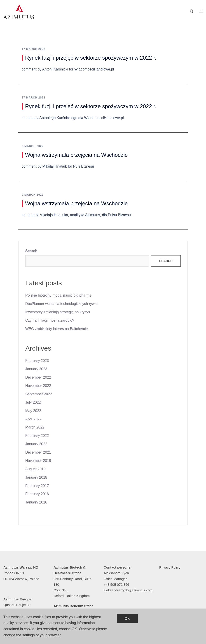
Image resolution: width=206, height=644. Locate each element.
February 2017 (37, 486)
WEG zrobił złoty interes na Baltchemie (57, 329)
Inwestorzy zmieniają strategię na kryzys (58, 312)
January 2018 (36, 477)
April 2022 (33, 419)
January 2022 (36, 444)
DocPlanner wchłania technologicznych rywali (62, 304)
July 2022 (33, 402)
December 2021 (38, 452)
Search (31, 251)
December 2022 (38, 377)
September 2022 (39, 394)
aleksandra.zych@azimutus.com (128, 590)
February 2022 (37, 436)
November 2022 (38, 386)
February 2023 (37, 361)
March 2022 (35, 427)
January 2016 (36, 502)
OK (127, 619)
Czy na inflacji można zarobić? (50, 320)
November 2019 (38, 461)
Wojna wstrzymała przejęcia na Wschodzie (76, 155)
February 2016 (37, 494)
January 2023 (36, 369)
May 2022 (33, 411)
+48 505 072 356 (116, 584)
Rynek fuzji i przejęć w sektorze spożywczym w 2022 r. (91, 58)
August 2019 (35, 469)
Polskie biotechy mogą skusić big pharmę (58, 295)
